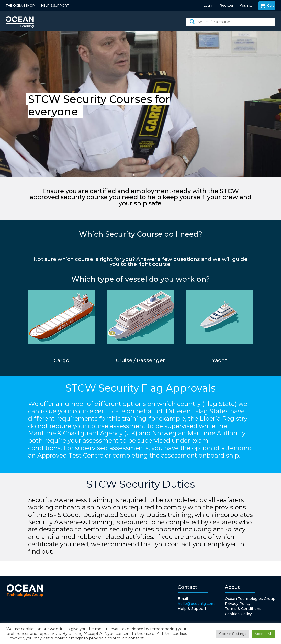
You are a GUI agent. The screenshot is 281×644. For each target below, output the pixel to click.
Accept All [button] (263, 634)
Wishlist (246, 5)
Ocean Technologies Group (250, 599)
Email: (196, 601)
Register (227, 5)
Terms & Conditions (243, 609)
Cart (267, 6)
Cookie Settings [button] (233, 634)
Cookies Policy (238, 614)
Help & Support (192, 609)
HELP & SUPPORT (55, 5)
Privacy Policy (238, 604)
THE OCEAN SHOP (20, 5)
